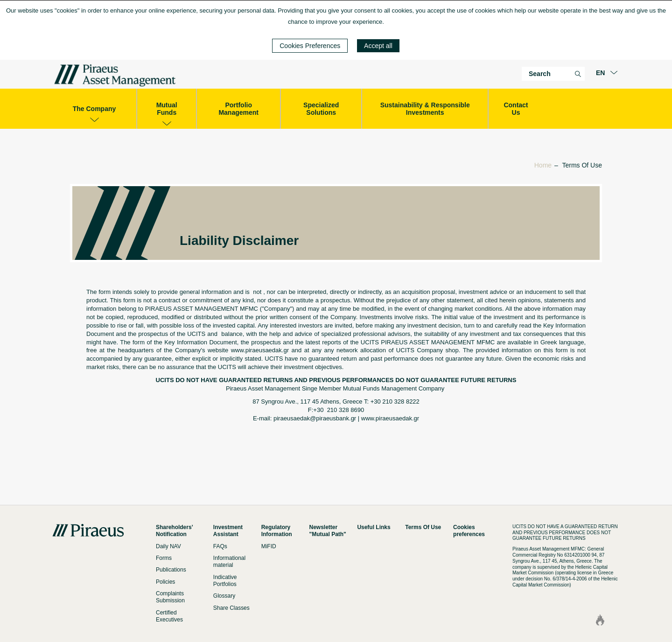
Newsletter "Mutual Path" (328, 531)
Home (543, 165)
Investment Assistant (228, 531)
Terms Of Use (423, 527)
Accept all (378, 46)
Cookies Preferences (310, 46)
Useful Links (374, 527)
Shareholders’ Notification (174, 531)
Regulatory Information (277, 531)
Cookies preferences (469, 531)
